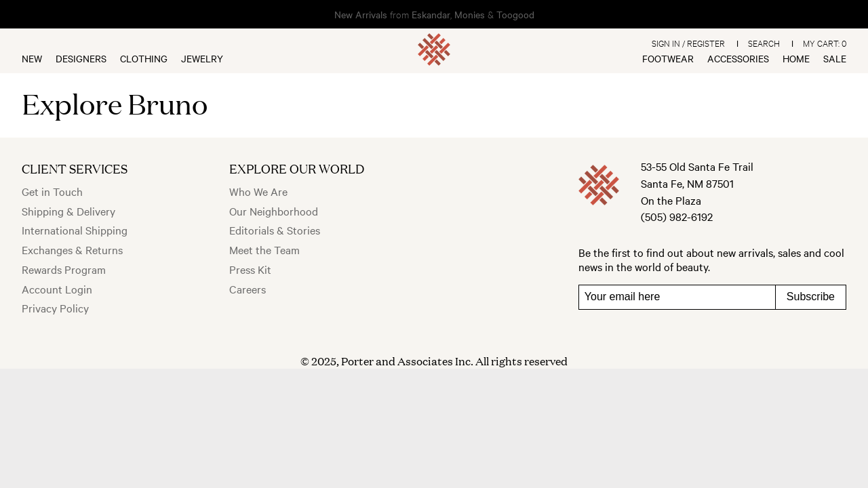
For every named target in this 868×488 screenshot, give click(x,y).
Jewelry (202, 58)
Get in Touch (52, 191)
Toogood (515, 14)
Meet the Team (264, 249)
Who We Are (258, 191)
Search (764, 43)
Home (796, 58)
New (32, 58)
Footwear (668, 58)
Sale (835, 58)
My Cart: (825, 43)
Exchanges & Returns (72, 249)
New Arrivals (361, 14)
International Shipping (75, 230)
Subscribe (811, 297)
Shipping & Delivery (68, 211)
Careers (248, 289)
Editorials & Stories (275, 230)
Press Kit (250, 269)
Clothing (144, 58)
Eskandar (431, 14)
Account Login (57, 289)
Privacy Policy (55, 308)
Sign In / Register (688, 43)
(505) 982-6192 (677, 216)
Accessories (738, 58)
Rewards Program (64, 269)
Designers (81, 58)
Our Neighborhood (274, 211)
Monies (470, 14)
